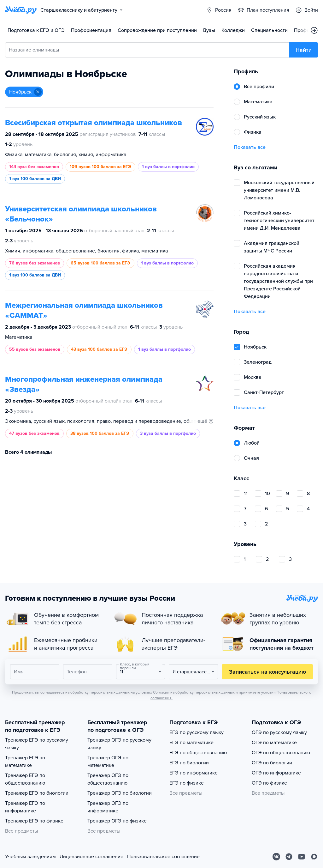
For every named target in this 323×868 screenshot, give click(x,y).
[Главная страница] (21, 10)
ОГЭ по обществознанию (281, 753)
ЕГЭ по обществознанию (198, 753)
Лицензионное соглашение (91, 857)
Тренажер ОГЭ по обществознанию (108, 779)
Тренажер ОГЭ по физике (117, 821)
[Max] (314, 857)
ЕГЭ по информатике (194, 773)
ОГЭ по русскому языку (279, 732)
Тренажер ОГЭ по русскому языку (119, 744)
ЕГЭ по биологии (189, 763)
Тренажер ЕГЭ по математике (25, 762)
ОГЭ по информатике (276, 773)
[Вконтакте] (276, 857)
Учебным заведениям (30, 857)
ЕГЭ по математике (191, 743)
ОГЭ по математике (274, 743)
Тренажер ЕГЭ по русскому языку (37, 744)
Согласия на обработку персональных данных (194, 692)
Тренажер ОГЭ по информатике (108, 807)
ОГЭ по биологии (272, 763)
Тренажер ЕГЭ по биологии (37, 793)
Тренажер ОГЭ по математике (108, 762)
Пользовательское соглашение (163, 857)
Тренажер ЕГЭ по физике (34, 821)
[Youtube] (302, 857)
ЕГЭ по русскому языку (197, 732)
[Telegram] (289, 857)
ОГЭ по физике (269, 783)
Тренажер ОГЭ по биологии (120, 793)
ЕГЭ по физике (187, 783)
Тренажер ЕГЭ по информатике (25, 807)
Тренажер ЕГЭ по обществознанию (25, 779)
